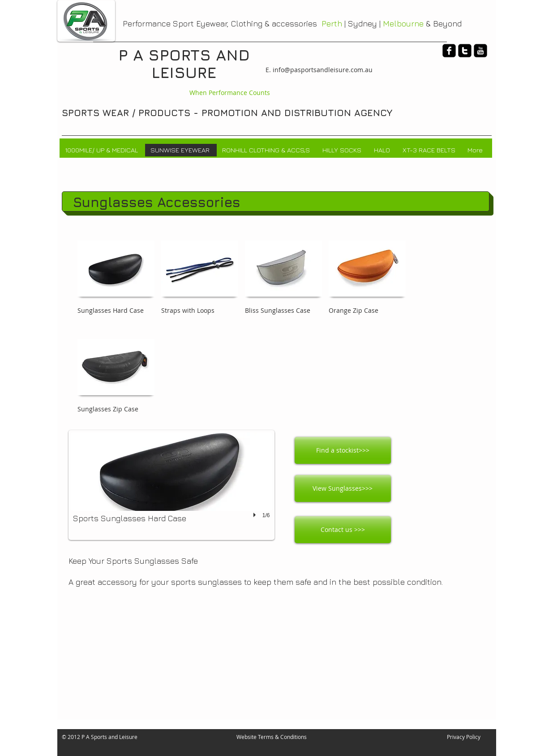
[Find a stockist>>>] (343, 450)
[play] (256, 515)
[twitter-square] (465, 51)
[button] (171, 485)
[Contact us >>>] (343, 530)
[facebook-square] (449, 51)
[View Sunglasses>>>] (343, 488)
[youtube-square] (480, 51)
